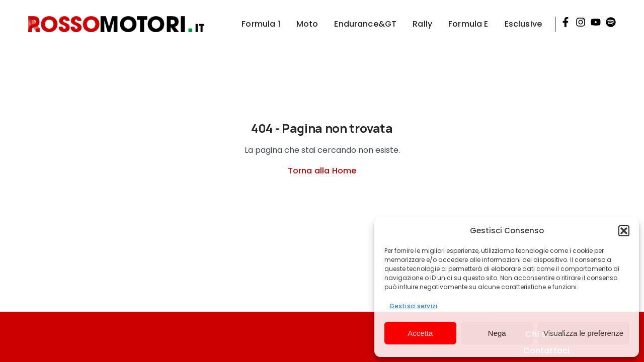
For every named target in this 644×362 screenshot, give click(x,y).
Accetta (420, 333)
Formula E (468, 24)
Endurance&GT (365, 24)
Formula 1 (261, 24)
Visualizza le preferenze (583, 333)
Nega (497, 333)
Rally (422, 24)
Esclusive (523, 24)
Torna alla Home (322, 171)
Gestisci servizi (413, 306)
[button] (624, 231)
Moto (307, 24)
